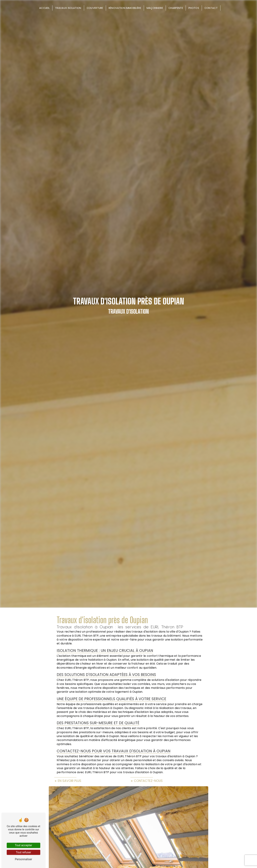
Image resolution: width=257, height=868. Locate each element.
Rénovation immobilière (125, 8)
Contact (211, 8)
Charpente (176, 8)
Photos (194, 8)
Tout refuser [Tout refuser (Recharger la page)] (23, 852)
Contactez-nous (147, 781)
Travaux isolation (68, 8)
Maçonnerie (155, 8)
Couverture (95, 8)
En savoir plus (68, 781)
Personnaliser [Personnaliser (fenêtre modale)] (23, 859)
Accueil (44, 8)
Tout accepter (23, 845)
